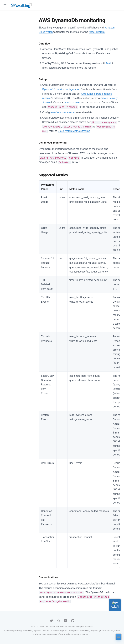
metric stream (72, 103)
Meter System (97, 32)
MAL (109, 63)
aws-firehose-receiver (63, 112)
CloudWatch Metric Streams (74, 131)
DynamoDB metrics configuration (61, 89)
